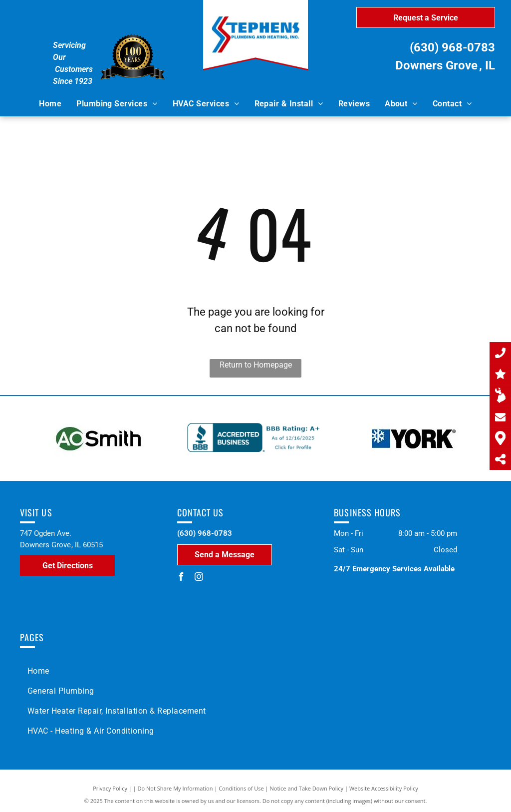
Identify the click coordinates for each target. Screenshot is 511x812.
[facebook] (181, 578)
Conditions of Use (241, 788)
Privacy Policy (110, 788)
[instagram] (199, 578)
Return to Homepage (256, 365)
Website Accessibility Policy (384, 788)
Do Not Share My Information (175, 788)
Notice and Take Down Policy (307, 788)
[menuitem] (50, 104)
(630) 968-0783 (452, 47)
